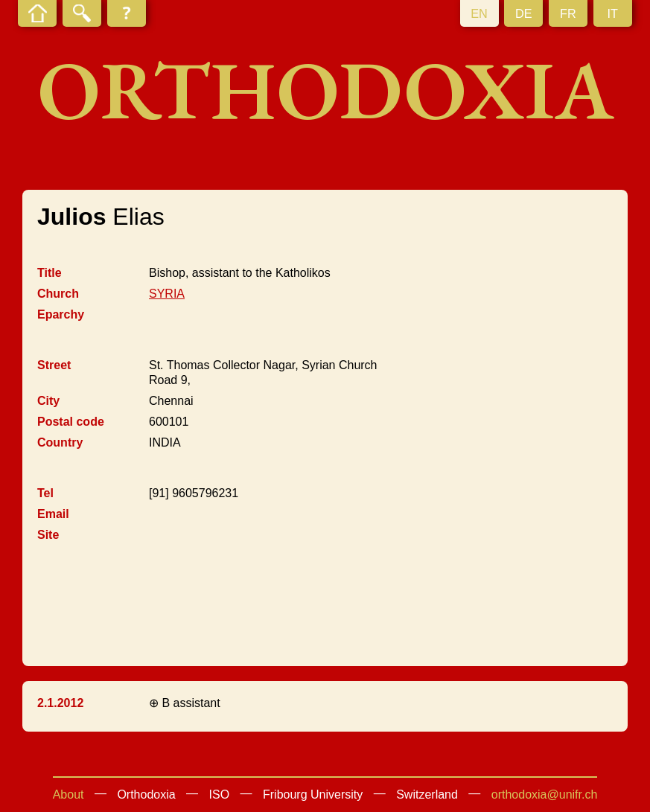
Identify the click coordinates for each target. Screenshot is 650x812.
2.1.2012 (60, 703)
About (68, 795)
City (48, 401)
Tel (45, 493)
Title (50, 273)
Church (58, 294)
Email (53, 514)
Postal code (71, 422)
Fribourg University (313, 795)
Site (48, 535)
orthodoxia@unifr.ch (545, 795)
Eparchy (61, 314)
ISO (220, 795)
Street (54, 365)
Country (60, 442)
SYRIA (167, 294)
